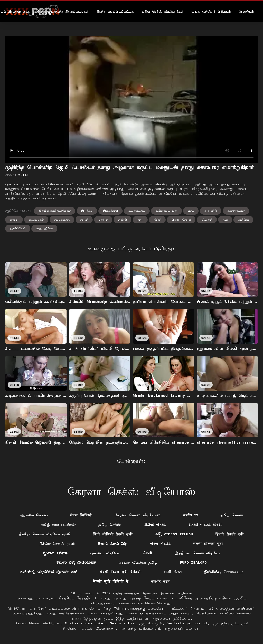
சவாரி (84, 220)
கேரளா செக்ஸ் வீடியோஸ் (137, 515)
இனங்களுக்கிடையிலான (55, 211)
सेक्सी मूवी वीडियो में (111, 581)
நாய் (140, 220)
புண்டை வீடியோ (105, 553)
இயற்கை (87, 211)
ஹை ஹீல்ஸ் (44, 228)
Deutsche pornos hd (187, 623)
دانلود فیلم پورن (151, 623)
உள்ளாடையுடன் (166, 211)
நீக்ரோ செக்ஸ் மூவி (57, 544)
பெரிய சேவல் (181, 220)
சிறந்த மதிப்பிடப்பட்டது (115, 11)
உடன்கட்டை (137, 211)
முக (225, 220)
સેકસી (147, 553)
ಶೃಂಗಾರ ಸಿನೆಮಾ (55, 553)
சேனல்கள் (246, 11)
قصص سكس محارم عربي (230, 623)
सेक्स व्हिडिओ (81, 515)
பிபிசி (157, 220)
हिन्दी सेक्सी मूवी (230, 534)
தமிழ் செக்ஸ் (232, 515)
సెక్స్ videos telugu (174, 534)
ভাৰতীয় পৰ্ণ (190, 515)
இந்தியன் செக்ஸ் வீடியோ (197, 553)
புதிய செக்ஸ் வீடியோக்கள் (163, 11)
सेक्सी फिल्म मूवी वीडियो (120, 572)
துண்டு (123, 220)
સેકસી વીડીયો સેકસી (206, 525)
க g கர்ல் (211, 211)
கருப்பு (14, 220)
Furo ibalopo (193, 562)
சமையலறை (62, 220)
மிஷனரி (207, 220)
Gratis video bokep (85, 623)
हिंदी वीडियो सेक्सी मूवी (113, 534)
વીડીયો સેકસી (155, 525)
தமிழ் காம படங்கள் (58, 525)
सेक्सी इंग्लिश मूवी (208, 544)
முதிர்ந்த (243, 220)
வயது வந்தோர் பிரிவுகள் (211, 11)
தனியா (103, 220)
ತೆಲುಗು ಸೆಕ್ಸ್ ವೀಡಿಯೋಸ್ (76, 562)
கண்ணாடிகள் (236, 211)
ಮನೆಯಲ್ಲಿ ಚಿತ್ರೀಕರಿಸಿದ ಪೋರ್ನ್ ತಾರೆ (48, 572)
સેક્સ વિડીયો (160, 544)
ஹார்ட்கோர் (18, 228)
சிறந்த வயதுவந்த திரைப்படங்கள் (62, 11)
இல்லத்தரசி (110, 211)
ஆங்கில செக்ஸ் (34, 515)
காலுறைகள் (36, 220)
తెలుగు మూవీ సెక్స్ (112, 544)
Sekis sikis (122, 623)
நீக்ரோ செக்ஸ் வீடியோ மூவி (45, 534)
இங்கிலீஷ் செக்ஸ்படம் (224, 572)
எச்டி (191, 211)
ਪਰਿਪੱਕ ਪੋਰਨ (160, 581)
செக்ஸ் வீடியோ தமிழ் (138, 562)
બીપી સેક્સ (173, 572)
